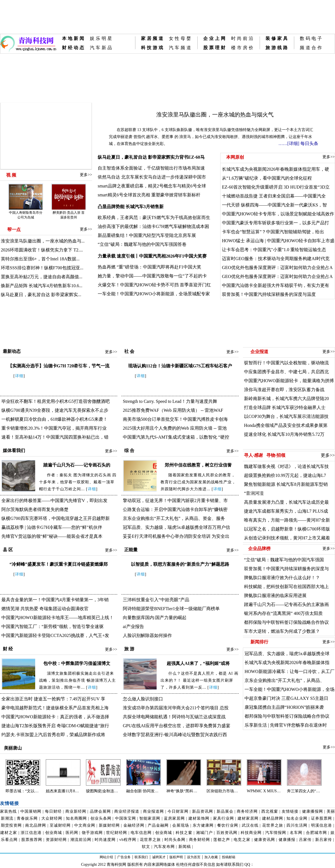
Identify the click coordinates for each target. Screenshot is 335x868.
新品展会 (225, 811)
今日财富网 (178, 811)
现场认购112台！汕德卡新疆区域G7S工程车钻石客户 (180, 366)
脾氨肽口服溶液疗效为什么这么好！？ (282, 578)
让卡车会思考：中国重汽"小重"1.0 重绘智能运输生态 (274, 250)
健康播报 (287, 840)
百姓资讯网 (227, 833)
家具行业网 (223, 818)
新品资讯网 (203, 811)
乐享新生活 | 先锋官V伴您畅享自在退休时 (286, 725)
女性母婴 (181, 38)
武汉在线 (250, 825)
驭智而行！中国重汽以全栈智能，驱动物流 (286, 363)
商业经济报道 (127, 811)
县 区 (8, 550)
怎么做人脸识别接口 (143, 699)
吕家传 (305, 840)
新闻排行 (259, 642)
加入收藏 (211, 857)
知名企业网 (297, 818)
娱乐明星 (102, 38)
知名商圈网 (76, 818)
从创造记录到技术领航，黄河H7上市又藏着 (287, 538)
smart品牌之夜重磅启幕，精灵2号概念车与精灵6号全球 (152, 186)
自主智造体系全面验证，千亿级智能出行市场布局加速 (151, 168)
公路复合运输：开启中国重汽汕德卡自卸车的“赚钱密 (175, 509)
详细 (19, 376)
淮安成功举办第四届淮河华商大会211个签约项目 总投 (176, 708)
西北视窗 (270, 811)
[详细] (293, 143)
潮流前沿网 (81, 840)
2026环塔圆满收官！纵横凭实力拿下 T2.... (42, 250)
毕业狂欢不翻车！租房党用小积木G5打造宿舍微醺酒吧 (56, 401)
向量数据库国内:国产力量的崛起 (155, 618)
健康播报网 (313, 811)
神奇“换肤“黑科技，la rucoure (184, 791)
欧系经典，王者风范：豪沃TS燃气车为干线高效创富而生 (154, 217)
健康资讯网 (265, 840)
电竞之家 (242, 840)
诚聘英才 (159, 857)
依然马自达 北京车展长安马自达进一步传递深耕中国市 (152, 177)
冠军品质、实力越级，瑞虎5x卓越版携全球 (287, 654)
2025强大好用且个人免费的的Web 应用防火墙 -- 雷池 (175, 428)
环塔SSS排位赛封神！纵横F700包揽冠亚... (42, 268)
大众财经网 (52, 818)
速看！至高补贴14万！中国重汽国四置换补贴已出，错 (55, 437)
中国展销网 (31, 811)
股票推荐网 (32, 840)
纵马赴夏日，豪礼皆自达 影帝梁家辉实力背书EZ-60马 (151, 157)
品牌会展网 (100, 811)
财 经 (8, 649)
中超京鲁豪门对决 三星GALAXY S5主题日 (286, 698)
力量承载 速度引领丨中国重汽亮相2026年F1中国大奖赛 (152, 256)
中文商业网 (85, 825)
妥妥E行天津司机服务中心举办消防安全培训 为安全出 (176, 536)
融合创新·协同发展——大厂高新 (143, 791)
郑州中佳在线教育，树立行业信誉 (198, 465)
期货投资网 (11, 825)
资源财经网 (56, 840)
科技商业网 (251, 833)
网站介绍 (106, 857)
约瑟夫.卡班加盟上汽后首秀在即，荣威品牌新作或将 (53, 735)
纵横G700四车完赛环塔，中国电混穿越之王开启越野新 (56, 518)
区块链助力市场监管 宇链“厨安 (224, 791)
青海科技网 (116, 865)
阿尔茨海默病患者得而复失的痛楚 (35, 509)
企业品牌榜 (259, 549)
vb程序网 (128, 840)
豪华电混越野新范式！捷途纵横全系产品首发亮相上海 (55, 708)
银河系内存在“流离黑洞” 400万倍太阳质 (283, 613)
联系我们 (141, 857)
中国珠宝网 (125, 818)
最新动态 (12, 351)
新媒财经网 (109, 825)
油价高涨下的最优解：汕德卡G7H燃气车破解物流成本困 (153, 226)
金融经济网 (134, 825)
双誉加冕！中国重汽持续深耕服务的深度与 (286, 569)
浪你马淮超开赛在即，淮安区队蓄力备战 (284, 390)
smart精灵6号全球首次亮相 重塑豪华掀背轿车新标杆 (149, 195)
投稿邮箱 (229, 857)
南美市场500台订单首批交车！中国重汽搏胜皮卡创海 (175, 419)
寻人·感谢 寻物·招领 (265, 455)
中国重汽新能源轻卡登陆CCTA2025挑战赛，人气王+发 (55, 635)
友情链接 (290, 811)
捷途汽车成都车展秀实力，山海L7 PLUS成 (286, 511)
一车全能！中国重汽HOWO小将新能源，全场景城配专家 (154, 294)
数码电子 (312, 38)
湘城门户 (204, 833)
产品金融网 (158, 825)
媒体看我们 (14, 450)
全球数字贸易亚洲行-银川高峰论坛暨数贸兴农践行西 (175, 735)
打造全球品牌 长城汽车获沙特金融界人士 (285, 407)
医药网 (72, 833)
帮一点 (14, 230)
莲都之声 (222, 840)
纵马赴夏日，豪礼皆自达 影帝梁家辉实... (41, 295)
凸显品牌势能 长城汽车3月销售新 (131, 207)
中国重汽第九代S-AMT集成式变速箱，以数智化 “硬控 (176, 437)
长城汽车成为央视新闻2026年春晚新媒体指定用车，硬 (276, 169)
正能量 (131, 550)
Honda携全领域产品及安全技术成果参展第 (286, 425)
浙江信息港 (31, 833)
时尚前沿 (243, 38)
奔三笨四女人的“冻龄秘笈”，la (304, 791)
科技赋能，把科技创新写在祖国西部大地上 (286, 587)
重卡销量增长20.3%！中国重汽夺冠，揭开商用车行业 (54, 428)
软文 (146, 847)
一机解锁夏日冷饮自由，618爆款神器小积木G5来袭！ (54, 419)
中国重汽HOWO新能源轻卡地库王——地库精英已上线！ (58, 618)
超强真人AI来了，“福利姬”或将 (198, 663)
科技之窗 (184, 833)
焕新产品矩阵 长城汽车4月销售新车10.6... (42, 286)
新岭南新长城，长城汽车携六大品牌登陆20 (286, 399)
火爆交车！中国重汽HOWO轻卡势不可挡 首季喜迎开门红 (154, 285)
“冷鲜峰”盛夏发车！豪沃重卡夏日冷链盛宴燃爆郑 (59, 564)
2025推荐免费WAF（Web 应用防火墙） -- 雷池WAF (173, 410)
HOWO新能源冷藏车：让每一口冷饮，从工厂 (289, 671)
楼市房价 (243, 48)
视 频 (11, 175)
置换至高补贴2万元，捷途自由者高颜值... (42, 277)
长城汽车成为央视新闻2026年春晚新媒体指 (287, 663)
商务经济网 (247, 811)
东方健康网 (203, 825)
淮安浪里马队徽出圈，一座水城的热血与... (43, 241)
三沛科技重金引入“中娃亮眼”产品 (156, 600)
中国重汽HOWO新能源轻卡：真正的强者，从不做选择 (55, 717)
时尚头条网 (175, 840)
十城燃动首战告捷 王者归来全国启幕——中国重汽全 (274, 196)
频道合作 (312, 48)
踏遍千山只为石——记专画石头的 (77, 465)
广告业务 (124, 857)
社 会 (129, 351)
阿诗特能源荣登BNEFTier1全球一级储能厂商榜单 (171, 609)
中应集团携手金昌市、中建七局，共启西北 (286, 372)
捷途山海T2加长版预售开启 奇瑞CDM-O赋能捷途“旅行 (55, 726)
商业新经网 (76, 811)
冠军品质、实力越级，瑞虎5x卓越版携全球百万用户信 (176, 527)
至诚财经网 (60, 825)
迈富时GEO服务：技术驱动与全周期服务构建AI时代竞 (276, 259)
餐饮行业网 (228, 825)
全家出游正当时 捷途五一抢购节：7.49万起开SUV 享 (53, 699)
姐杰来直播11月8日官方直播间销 (63, 791)
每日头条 (309, 143)
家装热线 (8, 811)
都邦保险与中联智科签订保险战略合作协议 (286, 622)
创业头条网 (101, 818)
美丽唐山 (12, 748)
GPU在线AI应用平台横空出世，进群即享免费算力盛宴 (177, 726)
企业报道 (259, 352)
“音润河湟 (254, 493)
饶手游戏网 (92, 833)
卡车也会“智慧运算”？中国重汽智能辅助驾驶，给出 (273, 232)
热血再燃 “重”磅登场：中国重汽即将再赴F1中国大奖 (149, 267)
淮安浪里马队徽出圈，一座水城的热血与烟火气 (215, 115)
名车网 (296, 833)
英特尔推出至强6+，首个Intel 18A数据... (40, 259)
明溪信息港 (321, 825)
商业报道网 (153, 811)
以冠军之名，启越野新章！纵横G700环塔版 (287, 529)
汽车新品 (102, 48)
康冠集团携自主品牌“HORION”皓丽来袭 (284, 707)
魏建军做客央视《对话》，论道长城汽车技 (286, 466)
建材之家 (9, 833)
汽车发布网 (164, 847)
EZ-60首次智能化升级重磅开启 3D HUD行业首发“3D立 (276, 187)
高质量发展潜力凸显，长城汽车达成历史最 (286, 502)
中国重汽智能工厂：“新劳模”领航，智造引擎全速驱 (52, 626)
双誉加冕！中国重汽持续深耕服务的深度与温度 (269, 294)
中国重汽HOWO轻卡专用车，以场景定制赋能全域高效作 (278, 214)
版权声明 (176, 857)
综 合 (129, 450)
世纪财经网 (117, 833)
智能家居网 (150, 818)
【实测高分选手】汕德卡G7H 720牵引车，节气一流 (59, 366)
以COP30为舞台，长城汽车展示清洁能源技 (286, 416)
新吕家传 (324, 840)
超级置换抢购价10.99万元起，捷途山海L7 (285, 475)
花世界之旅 (273, 825)
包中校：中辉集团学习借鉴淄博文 (77, 663)
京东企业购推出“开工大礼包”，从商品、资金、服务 (174, 518)
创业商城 (54, 833)
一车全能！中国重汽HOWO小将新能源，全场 (289, 689)
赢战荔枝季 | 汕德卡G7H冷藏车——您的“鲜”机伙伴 (52, 527)
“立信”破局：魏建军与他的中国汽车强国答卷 (142, 244)
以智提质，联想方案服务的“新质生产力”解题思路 (180, 564)
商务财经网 (199, 840)
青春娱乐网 (27, 818)
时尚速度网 (105, 840)
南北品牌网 (36, 825)
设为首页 (194, 857)
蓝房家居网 (174, 818)
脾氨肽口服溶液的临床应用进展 (275, 595)
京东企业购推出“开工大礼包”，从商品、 (284, 680)
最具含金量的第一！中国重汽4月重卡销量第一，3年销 (55, 600)
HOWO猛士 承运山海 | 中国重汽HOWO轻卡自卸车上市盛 (278, 241)
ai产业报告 (133, 626)
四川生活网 (297, 825)
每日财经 (53, 811)
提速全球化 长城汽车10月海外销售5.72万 (284, 434)
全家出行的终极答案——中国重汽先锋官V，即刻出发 (54, 500)
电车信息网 (141, 833)
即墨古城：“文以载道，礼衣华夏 (23, 791)
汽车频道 (181, 48)
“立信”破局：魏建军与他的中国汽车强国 (284, 560)
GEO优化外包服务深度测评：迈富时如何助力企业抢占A (277, 267)
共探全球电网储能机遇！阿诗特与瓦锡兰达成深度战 (174, 717)
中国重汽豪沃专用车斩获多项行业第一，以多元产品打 (276, 223)
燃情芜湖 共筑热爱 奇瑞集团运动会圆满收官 (45, 609)
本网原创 (234, 157)
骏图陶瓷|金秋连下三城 (103, 791)
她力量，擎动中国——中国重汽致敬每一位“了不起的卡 (152, 276)
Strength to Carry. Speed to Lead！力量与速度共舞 (170, 401)
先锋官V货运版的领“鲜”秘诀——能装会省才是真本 (52, 536)
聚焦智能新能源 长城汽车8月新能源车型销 (286, 484)
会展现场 (181, 825)
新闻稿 (185, 847)
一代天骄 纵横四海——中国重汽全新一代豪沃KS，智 (274, 205)
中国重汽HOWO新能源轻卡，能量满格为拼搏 (289, 381)
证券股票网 (321, 818)
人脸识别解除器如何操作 (147, 635)
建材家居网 (248, 818)
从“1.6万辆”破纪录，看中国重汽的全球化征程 (267, 178)
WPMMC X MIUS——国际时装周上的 (264, 791)
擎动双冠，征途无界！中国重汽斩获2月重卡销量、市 (175, 500)
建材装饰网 (199, 818)
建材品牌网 (273, 818)
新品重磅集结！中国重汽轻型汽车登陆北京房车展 (147, 235)
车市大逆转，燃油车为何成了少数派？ (282, 631)
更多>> (86, 175)
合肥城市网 (316, 833)
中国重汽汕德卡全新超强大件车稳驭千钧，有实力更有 (276, 285)
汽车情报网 (276, 833)
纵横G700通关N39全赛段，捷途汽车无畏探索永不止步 (55, 410)
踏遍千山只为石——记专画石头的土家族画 (286, 604)
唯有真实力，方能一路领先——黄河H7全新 (287, 520)
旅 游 (129, 649)
